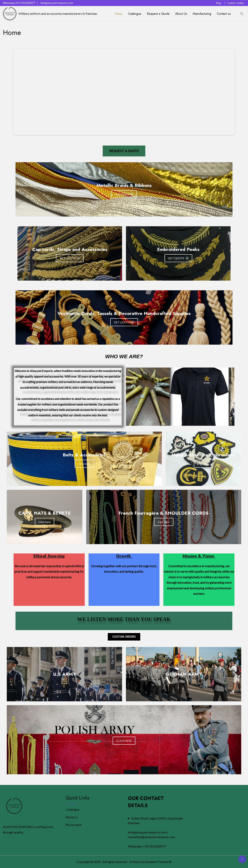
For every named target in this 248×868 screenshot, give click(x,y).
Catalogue (135, 14)
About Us (181, 14)
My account (73, 825)
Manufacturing (202, 14)
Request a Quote (158, 14)
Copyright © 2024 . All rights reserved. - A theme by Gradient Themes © (124, 862)
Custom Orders (236, 3)
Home (118, 14)
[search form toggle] (242, 14)
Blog (219, 3)
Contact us (224, 14)
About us (71, 817)
